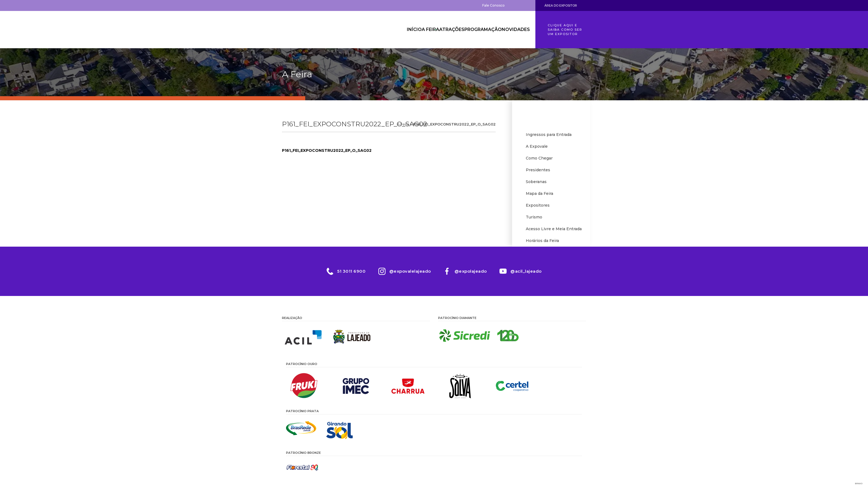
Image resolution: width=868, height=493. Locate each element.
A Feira (414, 30)
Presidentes (538, 171)
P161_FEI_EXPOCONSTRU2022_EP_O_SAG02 (327, 150)
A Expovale (537, 147)
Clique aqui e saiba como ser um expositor (565, 30)
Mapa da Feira (539, 195)
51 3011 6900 (350, 274)
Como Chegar (539, 159)
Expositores (538, 207)
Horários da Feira (542, 243)
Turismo (534, 219)
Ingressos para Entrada (549, 135)
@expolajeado (471, 274)
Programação (477, 30)
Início (391, 30)
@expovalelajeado (410, 274)
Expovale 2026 (312, 30)
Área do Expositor (561, 5)
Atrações (442, 30)
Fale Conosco (493, 5)
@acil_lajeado (528, 274)
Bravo (859, 486)
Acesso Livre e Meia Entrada (554, 231)
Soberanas (536, 183)
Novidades (514, 30)
